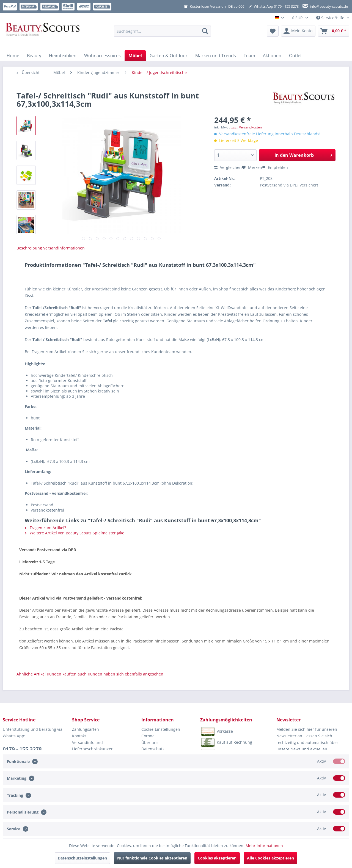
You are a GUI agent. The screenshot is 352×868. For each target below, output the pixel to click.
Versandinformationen (64, 248)
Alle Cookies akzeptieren (270, 858)
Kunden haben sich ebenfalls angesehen (126, 674)
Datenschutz (153, 749)
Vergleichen (228, 167)
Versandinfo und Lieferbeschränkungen (93, 746)
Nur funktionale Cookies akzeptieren (152, 858)
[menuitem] (162, 34)
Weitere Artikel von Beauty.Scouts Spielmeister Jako (75, 533)
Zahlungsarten (86, 729)
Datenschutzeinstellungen (82, 858)
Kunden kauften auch (67, 674)
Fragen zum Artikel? (45, 528)
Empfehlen (275, 167)
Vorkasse (217, 732)
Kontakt (79, 736)
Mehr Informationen (264, 846)
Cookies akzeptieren (217, 858)
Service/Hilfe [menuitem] (331, 18)
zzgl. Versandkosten (247, 127)
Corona (148, 736)
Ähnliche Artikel (31, 674)
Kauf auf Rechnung (226, 743)
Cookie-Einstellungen (161, 729)
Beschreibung (29, 248)
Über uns (150, 742)
